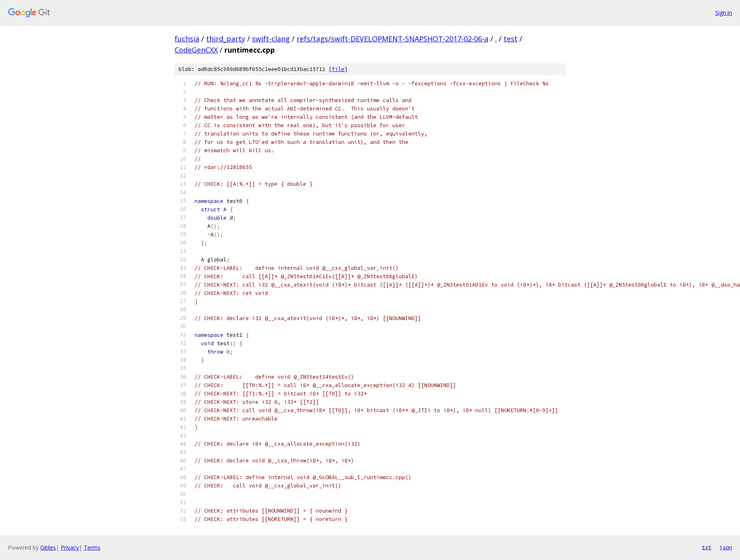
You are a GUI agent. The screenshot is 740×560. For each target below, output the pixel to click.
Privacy (70, 547)
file (338, 69)
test (511, 39)
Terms (92, 547)
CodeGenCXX (196, 50)
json (726, 547)
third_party (226, 39)
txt (707, 547)
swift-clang (271, 39)
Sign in (724, 13)
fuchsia (187, 39)
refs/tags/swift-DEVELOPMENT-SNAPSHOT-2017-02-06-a (393, 39)
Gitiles (48, 547)
